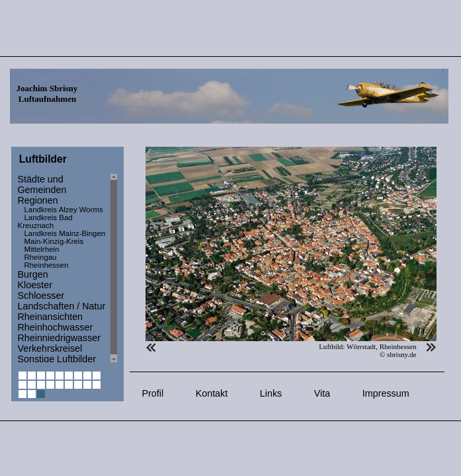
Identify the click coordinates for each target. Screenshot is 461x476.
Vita (322, 393)
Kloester (35, 285)
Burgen (33, 274)
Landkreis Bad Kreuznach (45, 221)
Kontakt (212, 393)
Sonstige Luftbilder (57, 359)
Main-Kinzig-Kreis (54, 241)
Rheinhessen (47, 265)
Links (271, 393)
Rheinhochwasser (56, 327)
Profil (153, 393)
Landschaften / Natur (62, 306)
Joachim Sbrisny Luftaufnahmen (47, 94)
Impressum (386, 393)
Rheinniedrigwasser (60, 338)
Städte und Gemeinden (42, 184)
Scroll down (114, 359)
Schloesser (41, 296)
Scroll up (114, 177)
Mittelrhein (42, 249)
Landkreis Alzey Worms (64, 210)
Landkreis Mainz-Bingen (65, 233)
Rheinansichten (51, 317)
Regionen (38, 200)
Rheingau (41, 257)
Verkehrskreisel (50, 348)
